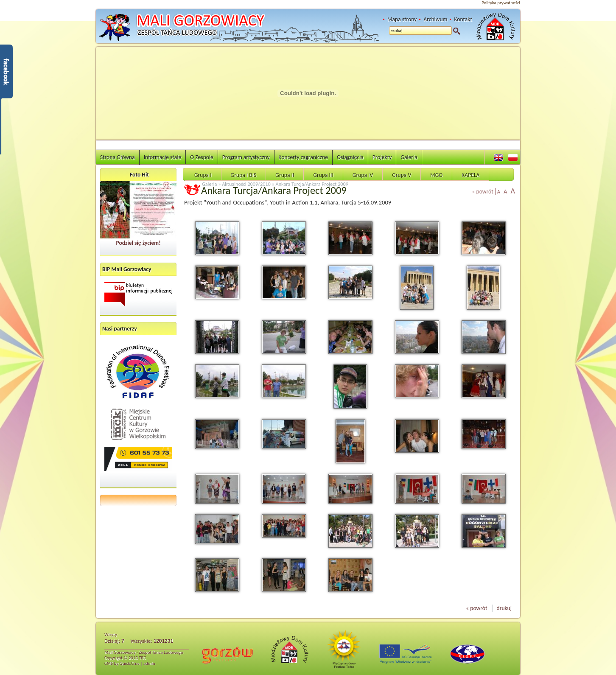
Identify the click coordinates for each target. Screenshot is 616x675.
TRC (142, 658)
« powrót (483, 192)
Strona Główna (118, 157)
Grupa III (323, 175)
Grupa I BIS (244, 175)
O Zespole (202, 157)
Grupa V (402, 175)
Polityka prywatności (501, 3)
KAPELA (470, 175)
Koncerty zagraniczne (303, 157)
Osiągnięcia (350, 157)
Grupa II (285, 175)
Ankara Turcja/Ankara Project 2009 (312, 184)
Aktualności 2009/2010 (246, 184)
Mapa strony (402, 19)
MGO (436, 175)
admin (149, 663)
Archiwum (435, 19)
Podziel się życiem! (138, 243)
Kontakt (463, 19)
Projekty (382, 157)
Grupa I (203, 175)
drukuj (504, 608)
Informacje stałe (163, 157)
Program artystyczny (246, 157)
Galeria (409, 157)
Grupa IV (363, 175)
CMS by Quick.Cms (122, 663)
